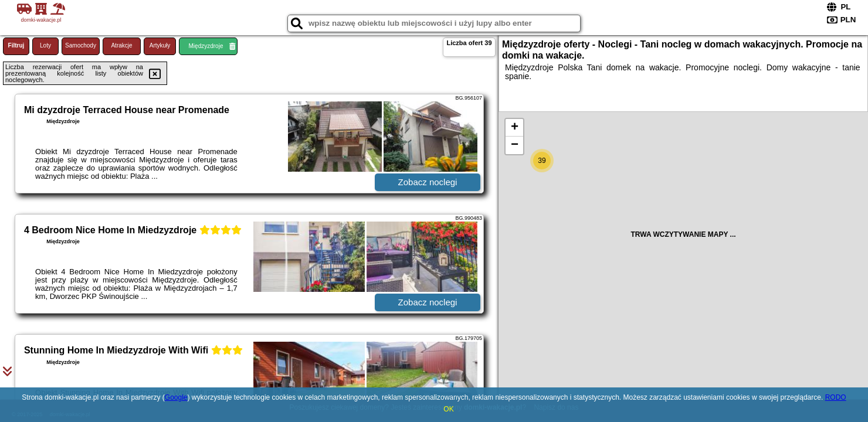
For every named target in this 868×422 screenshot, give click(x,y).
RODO (836, 397)
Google (176, 397)
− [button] (515, 145)
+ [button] (515, 128)
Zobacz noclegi (428, 182)
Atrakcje (121, 45)
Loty (45, 45)
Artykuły (160, 45)
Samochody (81, 45)
